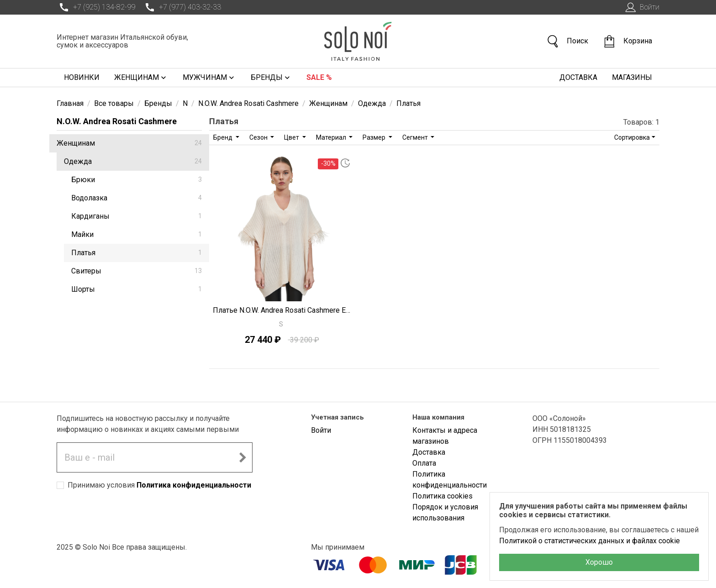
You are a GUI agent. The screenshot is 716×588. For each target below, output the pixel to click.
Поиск (567, 41)
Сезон (259, 137)
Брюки (137, 180)
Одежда (133, 161)
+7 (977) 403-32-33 (182, 7)
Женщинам (141, 78)
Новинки (82, 77)
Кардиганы (137, 216)
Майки (137, 234)
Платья (137, 253)
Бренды (271, 78)
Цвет (292, 137)
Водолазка (137, 198)
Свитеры (137, 271)
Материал (332, 137)
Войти (641, 7)
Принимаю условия (159, 485)
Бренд (224, 137)
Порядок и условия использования (445, 512)
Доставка (578, 77)
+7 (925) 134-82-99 (96, 7)
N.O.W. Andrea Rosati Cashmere (117, 121)
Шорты (137, 289)
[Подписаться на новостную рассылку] (242, 457)
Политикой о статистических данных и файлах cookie (590, 541)
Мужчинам (209, 78)
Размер (375, 137)
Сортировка (632, 137)
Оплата (424, 463)
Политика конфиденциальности (194, 485)
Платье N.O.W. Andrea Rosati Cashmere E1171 (282, 310)
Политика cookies (442, 496)
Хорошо (599, 562)
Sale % (319, 77)
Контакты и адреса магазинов (445, 436)
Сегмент (416, 137)
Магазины (632, 77)
